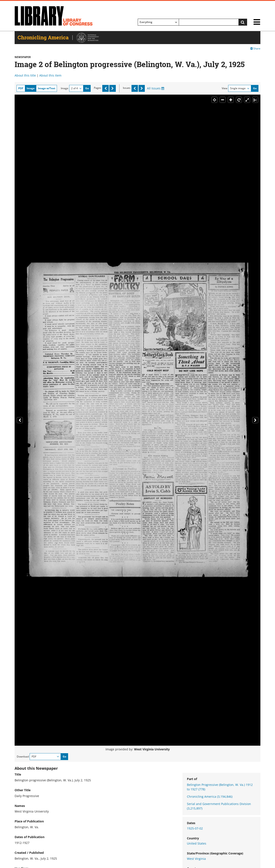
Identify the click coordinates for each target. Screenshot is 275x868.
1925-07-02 (195, 828)
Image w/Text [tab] (47, 88)
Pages (98, 88)
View (225, 88)
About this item (50, 75)
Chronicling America (210, 797)
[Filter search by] (158, 22)
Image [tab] (31, 88)
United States (197, 843)
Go (87, 88)
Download (23, 757)
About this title (25, 75)
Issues (127, 88)
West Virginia (196, 859)
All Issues (156, 88)
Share (255, 48)
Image (65, 88)
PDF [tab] (21, 88)
